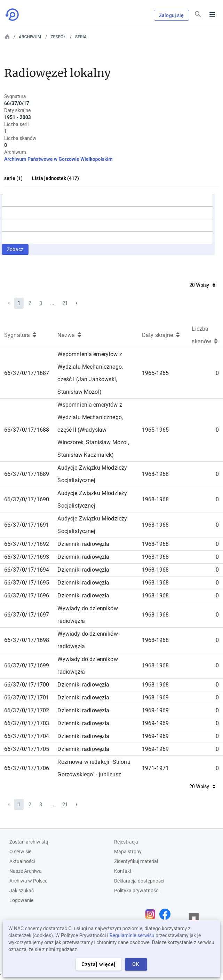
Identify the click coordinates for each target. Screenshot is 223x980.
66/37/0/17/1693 (27, 557)
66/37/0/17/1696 (27, 595)
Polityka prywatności (137, 891)
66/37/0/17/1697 (27, 615)
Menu (212, 15)
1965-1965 (155, 373)
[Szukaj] (198, 14)
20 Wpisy (202, 285)
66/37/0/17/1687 (27, 373)
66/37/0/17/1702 (27, 710)
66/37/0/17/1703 (27, 723)
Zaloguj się (172, 15)
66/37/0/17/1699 (27, 665)
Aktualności (22, 861)
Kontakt (123, 871)
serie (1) (13, 178)
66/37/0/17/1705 (27, 749)
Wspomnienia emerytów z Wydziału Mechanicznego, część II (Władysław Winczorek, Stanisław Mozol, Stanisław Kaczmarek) (93, 430)
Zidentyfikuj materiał (136, 861)
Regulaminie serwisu (132, 935)
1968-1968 (155, 474)
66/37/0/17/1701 (27, 697)
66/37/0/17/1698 (27, 640)
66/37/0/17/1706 (27, 768)
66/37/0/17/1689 (27, 474)
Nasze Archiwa (26, 871)
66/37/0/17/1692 (27, 544)
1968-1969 (155, 697)
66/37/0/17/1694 (27, 570)
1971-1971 (155, 768)
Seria (81, 37)
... (52, 303)
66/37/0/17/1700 (27, 685)
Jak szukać (22, 891)
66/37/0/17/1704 (27, 736)
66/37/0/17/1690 (27, 499)
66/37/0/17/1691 (27, 525)
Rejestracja (126, 842)
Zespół (58, 37)
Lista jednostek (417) (55, 178)
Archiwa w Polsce (28, 881)
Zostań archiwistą (29, 842)
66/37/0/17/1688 (27, 430)
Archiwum (30, 37)
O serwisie (20, 852)
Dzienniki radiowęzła (83, 544)
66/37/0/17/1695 (27, 583)
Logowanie (21, 900)
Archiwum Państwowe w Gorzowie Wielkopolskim (58, 159)
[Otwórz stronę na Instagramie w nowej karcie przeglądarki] (152, 914)
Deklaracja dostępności (139, 881)
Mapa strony (128, 852)
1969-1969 (155, 710)
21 (65, 303)
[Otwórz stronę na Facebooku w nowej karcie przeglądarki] (167, 914)
